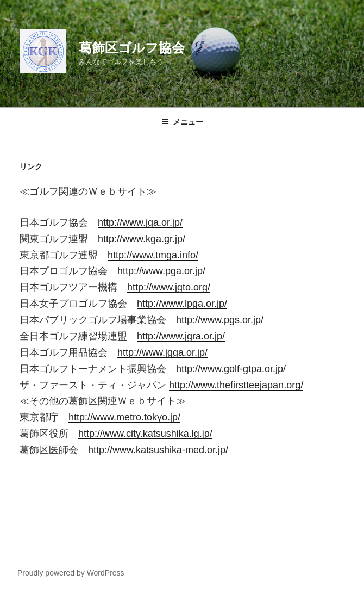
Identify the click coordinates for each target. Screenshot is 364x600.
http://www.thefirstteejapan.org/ (236, 385)
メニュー (182, 122)
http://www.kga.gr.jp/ (142, 239)
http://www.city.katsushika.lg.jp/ (145, 434)
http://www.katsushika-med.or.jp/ (158, 450)
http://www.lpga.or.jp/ (182, 304)
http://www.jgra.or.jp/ (181, 336)
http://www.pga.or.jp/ (161, 271)
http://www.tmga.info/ (153, 255)
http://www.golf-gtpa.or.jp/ (231, 369)
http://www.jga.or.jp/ (140, 222)
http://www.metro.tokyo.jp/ (124, 417)
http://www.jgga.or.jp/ (162, 352)
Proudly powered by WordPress (71, 573)
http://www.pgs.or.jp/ (220, 320)
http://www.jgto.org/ (169, 287)
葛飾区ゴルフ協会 (132, 48)
